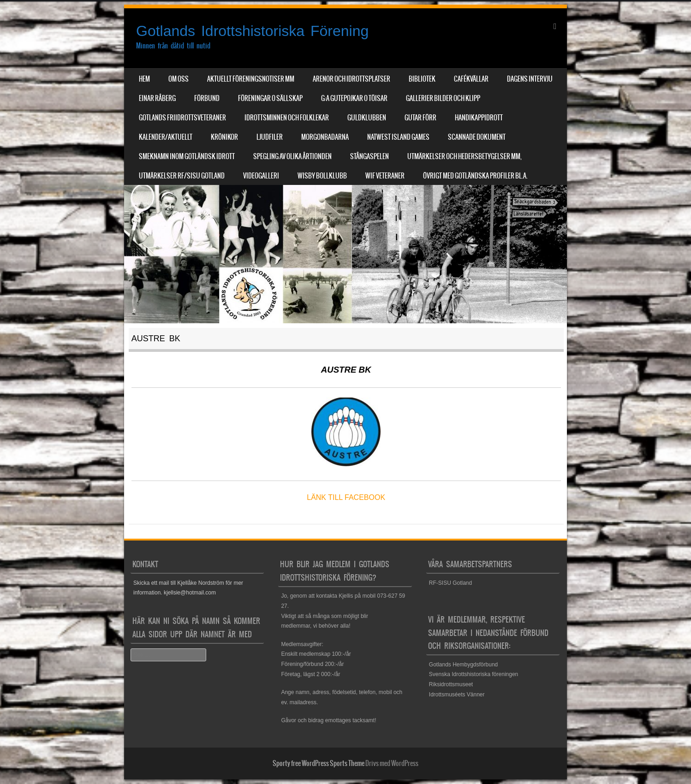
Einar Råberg (157, 98)
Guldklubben (367, 118)
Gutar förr (420, 118)
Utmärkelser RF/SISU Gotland (182, 176)
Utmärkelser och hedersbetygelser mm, (465, 156)
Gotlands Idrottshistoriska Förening (252, 31)
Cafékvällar (471, 79)
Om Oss (179, 79)
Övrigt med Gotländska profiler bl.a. (475, 176)
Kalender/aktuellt (166, 137)
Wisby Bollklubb (322, 176)
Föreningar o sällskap (270, 98)
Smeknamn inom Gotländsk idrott (187, 156)
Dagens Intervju (530, 79)
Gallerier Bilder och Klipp (443, 98)
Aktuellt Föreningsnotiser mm (251, 79)
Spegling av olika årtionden (292, 156)
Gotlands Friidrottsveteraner (182, 118)
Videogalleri (261, 176)
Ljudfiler (270, 137)
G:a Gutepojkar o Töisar (354, 98)
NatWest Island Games (398, 137)
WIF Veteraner (385, 176)
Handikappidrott (479, 118)
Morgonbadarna (325, 137)
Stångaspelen (369, 156)
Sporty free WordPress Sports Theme (319, 763)
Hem (144, 79)
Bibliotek (422, 79)
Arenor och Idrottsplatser (351, 79)
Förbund (207, 98)
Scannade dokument (477, 137)
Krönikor (224, 137)
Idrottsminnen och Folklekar (287, 118)
